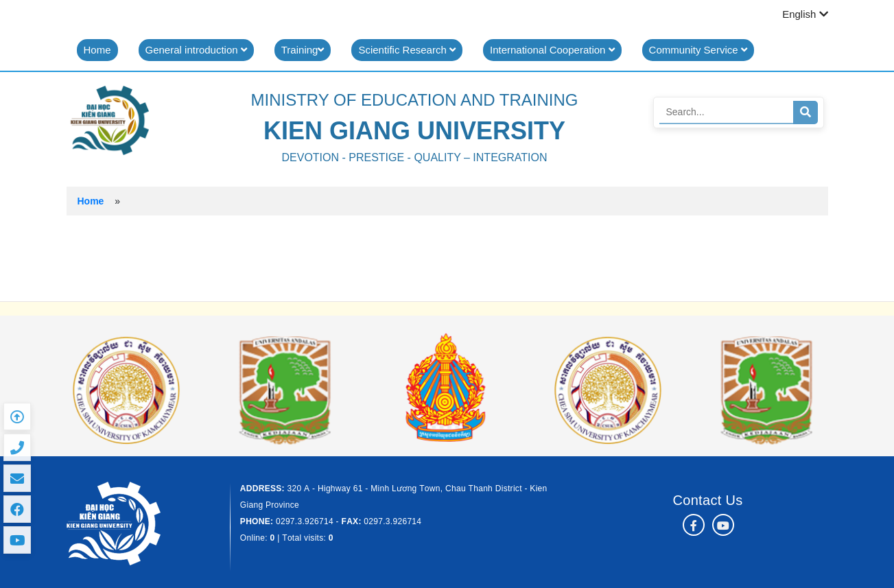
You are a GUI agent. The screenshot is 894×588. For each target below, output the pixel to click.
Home (97, 50)
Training (303, 50)
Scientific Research (407, 50)
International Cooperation (552, 50)
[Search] (726, 112)
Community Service (698, 50)
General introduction (196, 50)
